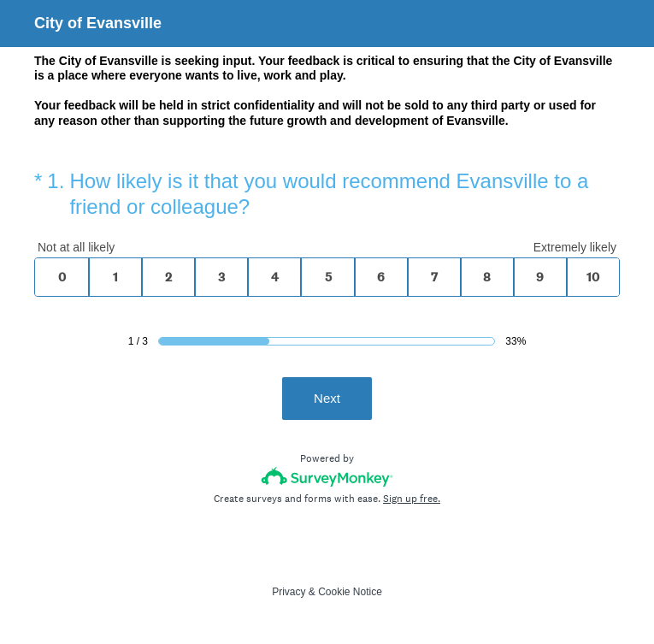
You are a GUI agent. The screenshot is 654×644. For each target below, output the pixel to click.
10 (593, 277)
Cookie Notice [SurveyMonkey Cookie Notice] (350, 592)
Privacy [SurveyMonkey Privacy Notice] (289, 592)
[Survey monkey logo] (327, 477)
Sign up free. (412, 499)
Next (327, 398)
